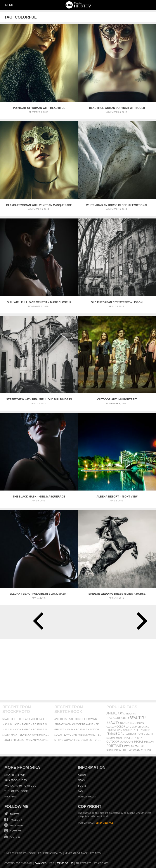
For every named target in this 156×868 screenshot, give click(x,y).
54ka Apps (10, 796)
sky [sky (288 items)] (133, 746)
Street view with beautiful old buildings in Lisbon (39, 399)
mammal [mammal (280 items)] (111, 738)
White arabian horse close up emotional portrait (117, 205)
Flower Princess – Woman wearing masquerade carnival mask (26, 740)
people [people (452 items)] (139, 742)
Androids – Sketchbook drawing (76, 719)
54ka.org (41, 863)
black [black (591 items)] (125, 723)
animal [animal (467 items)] (112, 713)
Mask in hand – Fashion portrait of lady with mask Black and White (26, 724)
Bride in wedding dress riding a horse (117, 594)
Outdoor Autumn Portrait (117, 399)
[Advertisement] (78, 670)
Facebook (15, 820)
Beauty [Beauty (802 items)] (113, 722)
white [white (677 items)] (123, 750)
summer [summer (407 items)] (112, 750)
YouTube (15, 837)
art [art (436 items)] (120, 713)
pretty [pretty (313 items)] (126, 746)
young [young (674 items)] (147, 750)
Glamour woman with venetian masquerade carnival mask (39, 205)
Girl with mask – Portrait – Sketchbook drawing (78, 729)
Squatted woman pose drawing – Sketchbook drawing (78, 735)
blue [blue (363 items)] (133, 723)
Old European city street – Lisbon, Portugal (117, 302)
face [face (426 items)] (136, 730)
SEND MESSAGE (104, 823)
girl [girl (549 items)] (121, 734)
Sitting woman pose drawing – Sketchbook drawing (78, 740)
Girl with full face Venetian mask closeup (39, 302)
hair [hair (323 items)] (127, 734)
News (81, 780)
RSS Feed (95, 853)
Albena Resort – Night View (117, 497)
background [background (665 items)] (118, 718)
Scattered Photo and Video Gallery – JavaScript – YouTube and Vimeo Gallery (26, 719)
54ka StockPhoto (16, 780)
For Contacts (87, 796)
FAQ (80, 791)
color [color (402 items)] (121, 727)
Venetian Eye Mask (76, 853)
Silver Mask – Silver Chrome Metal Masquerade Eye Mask (26, 735)
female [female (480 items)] (112, 734)
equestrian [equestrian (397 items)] (114, 730)
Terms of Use (65, 863)
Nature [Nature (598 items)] (130, 738)
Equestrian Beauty (50, 853)
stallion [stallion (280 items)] (140, 746)
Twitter (14, 814)
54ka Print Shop (15, 775)
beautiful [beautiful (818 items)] (139, 718)
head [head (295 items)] (133, 734)
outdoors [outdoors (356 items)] (127, 742)
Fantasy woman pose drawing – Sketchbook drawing (78, 724)
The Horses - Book (16, 791)
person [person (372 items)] (149, 742)
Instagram (16, 825)
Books (82, 786)
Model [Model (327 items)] (120, 738)
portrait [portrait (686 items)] (114, 746)
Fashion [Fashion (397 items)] (145, 730)
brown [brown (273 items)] (140, 723)
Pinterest (15, 831)
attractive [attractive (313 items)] (129, 714)
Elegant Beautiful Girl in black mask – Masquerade (39, 594)
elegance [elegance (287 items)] (143, 727)
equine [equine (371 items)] (127, 730)
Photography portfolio (20, 786)
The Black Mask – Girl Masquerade (39, 497)
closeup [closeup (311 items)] (111, 727)
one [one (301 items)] (139, 738)
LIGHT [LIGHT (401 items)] (149, 734)
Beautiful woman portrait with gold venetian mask (117, 108)
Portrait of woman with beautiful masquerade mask (39, 108)
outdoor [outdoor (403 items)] (113, 742)
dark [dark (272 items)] (134, 727)
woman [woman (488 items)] (135, 750)
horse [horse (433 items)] (141, 734)
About (82, 775)
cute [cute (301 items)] (128, 727)
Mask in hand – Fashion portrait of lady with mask (26, 729)
